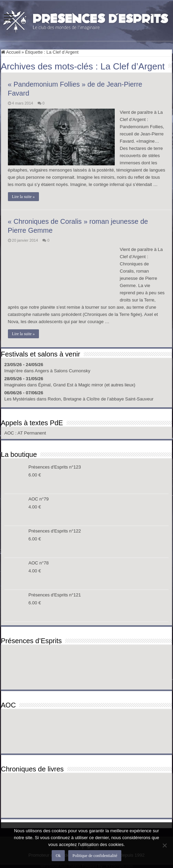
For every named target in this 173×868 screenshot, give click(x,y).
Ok (58, 856)
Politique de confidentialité (95, 856)
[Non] (164, 845)
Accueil (11, 52)
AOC (10, 433)
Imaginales (15, 385)
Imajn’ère (14, 371)
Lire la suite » (23, 197)
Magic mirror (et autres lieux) (107, 385)
